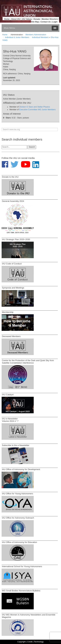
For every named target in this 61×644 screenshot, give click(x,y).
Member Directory (50, 19)
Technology (39, 642)
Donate (37, 19)
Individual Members (40, 37)
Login (55, 22)
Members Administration (36, 35)
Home (7, 19)
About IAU (16, 19)
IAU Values (27, 19)
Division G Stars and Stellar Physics (35, 107)
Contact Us (46, 22)
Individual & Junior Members (17, 37)
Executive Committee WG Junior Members (37, 110)
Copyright (21, 642)
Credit (30, 642)
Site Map (35, 22)
